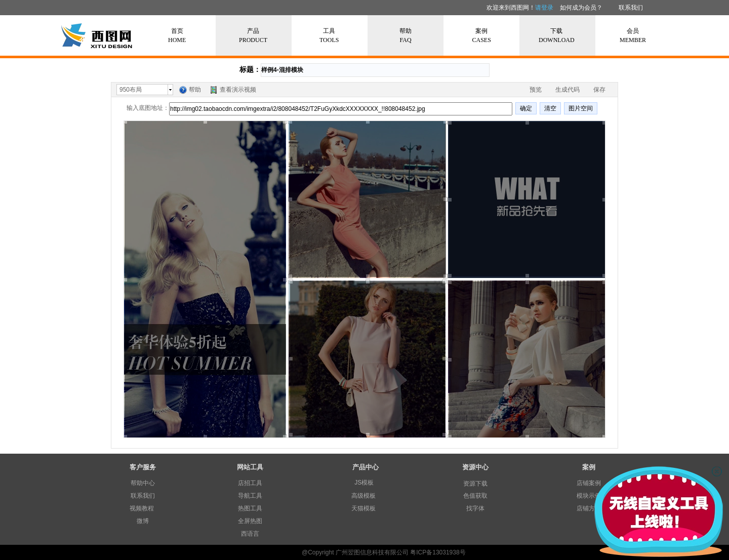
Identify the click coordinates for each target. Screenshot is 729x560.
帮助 (195, 90)
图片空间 (581, 108)
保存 (599, 90)
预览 (536, 90)
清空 (550, 108)
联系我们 (631, 8)
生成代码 (568, 90)
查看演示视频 (238, 90)
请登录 (544, 8)
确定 (526, 108)
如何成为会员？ (581, 8)
